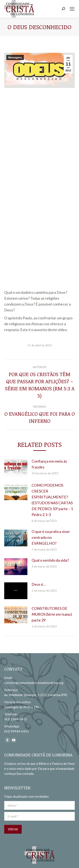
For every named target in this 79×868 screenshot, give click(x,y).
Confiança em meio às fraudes (49, 464)
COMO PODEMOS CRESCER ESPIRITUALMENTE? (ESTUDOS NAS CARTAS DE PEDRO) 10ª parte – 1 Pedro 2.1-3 (52, 500)
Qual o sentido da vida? (50, 560)
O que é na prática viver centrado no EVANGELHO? (51, 537)
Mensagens (15, 58)
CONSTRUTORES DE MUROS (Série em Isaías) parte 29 (52, 614)
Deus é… (39, 584)
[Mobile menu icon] (72, 9)
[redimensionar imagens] (16, 468)
